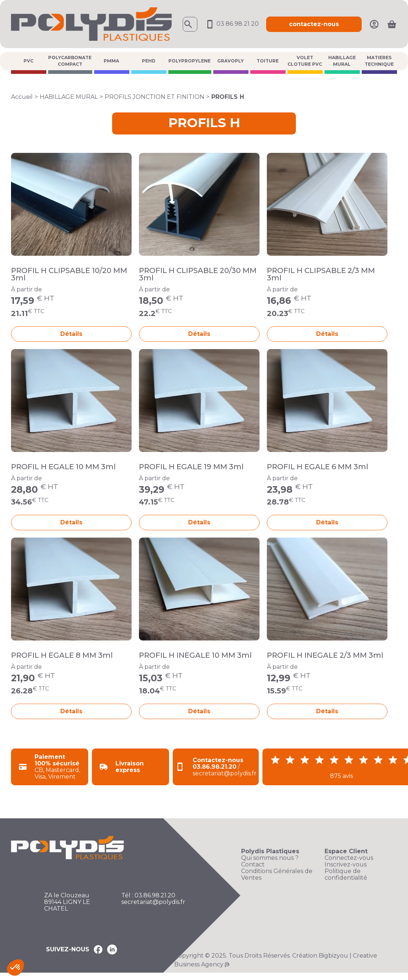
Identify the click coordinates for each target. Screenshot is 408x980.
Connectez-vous (349, 858)
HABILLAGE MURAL (342, 61)
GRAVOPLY (230, 61)
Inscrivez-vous (346, 865)
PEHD (149, 61)
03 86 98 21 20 (232, 24)
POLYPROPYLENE (189, 61)
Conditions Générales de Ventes (277, 875)
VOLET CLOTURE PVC (305, 61)
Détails (71, 334)
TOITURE (268, 61)
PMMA (111, 61)
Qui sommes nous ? (270, 858)
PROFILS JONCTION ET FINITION (155, 97)
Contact (253, 865)
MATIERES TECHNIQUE (379, 61)
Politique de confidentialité (346, 875)
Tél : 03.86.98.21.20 (148, 895)
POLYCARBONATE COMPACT (70, 61)
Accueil (22, 97)
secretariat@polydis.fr (153, 902)
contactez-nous (314, 24)
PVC (28, 61)
